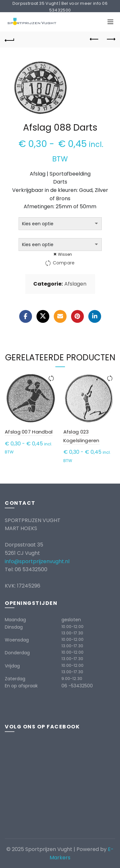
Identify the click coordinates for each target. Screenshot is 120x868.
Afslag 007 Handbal (29, 432)
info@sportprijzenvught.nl (37, 561)
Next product (111, 39)
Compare (64, 263)
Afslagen (75, 284)
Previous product (95, 39)
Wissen (65, 254)
